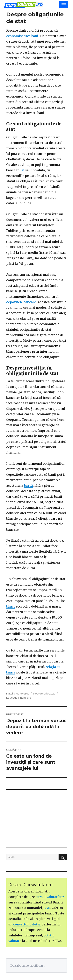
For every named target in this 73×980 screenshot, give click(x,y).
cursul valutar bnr (50, 897)
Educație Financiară (19, 698)
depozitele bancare (21, 302)
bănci (11, 606)
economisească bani (22, 36)
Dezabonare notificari (27, 965)
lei (22, 170)
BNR (47, 908)
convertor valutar (27, 924)
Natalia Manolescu (18, 693)
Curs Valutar (24, 5)
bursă (29, 485)
